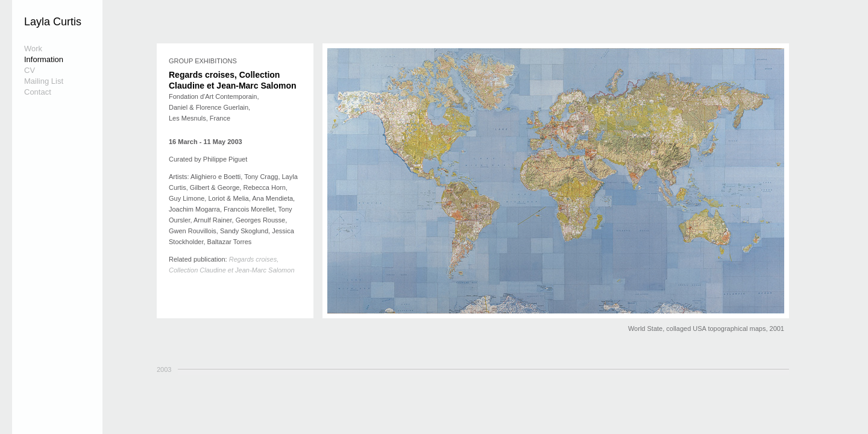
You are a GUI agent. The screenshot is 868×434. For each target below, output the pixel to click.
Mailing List (44, 81)
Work (33, 49)
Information (44, 59)
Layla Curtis (53, 22)
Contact (38, 92)
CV (30, 70)
